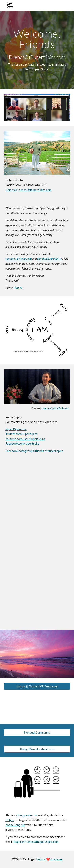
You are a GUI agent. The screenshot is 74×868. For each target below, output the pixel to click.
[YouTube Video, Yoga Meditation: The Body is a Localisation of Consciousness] (37, 565)
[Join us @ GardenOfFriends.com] (37, 686)
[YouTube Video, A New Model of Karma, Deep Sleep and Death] (37, 482)
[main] (37, 50)
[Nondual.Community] (37, 732)
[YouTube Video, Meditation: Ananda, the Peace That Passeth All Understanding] (37, 527)
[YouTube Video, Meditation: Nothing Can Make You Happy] (37, 603)
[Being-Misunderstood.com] (37, 749)
